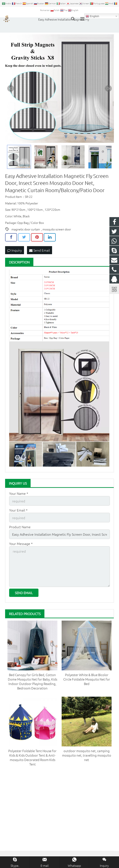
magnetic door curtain (26, 229)
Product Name (20, 527)
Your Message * (21, 544)
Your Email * (18, 510)
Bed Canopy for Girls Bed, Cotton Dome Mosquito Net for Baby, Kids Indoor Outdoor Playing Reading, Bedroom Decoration (33, 681)
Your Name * (19, 493)
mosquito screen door (57, 229)
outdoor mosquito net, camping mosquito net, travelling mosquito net (87, 755)
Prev (11, 89)
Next (108, 89)
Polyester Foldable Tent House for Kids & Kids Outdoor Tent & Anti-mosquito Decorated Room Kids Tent (32, 757)
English (92, 16)
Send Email (40, 250)
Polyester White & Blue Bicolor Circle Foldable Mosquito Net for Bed (87, 679)
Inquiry (15, 250)
